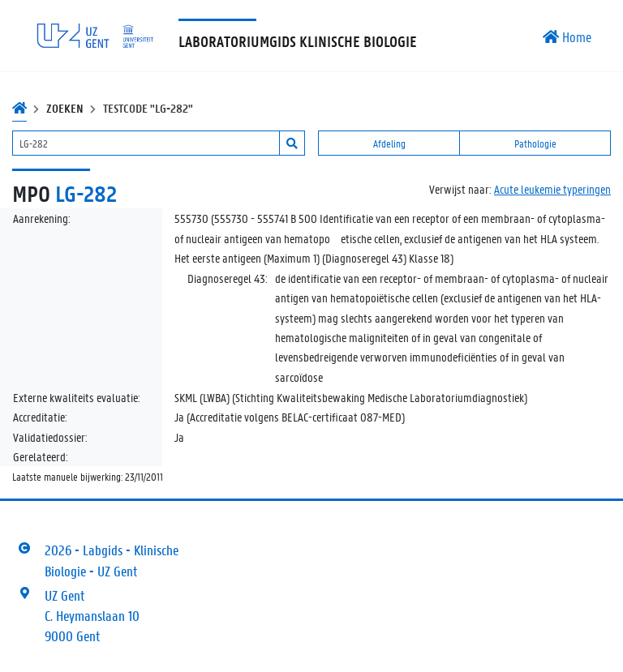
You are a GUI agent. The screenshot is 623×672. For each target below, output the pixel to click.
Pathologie (535, 143)
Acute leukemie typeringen (552, 189)
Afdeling (389, 143)
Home (567, 36)
